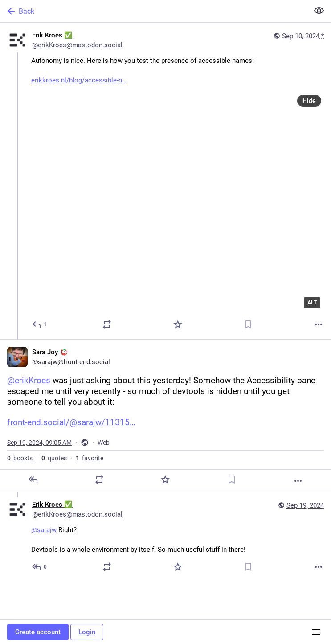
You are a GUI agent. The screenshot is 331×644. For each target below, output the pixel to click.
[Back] (153, 11)
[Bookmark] (248, 324)
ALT (312, 303)
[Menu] (316, 632)
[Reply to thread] (40, 567)
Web (104, 443)
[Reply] (40, 324)
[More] (319, 324)
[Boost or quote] (107, 324)
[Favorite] (178, 324)
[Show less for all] (319, 11)
